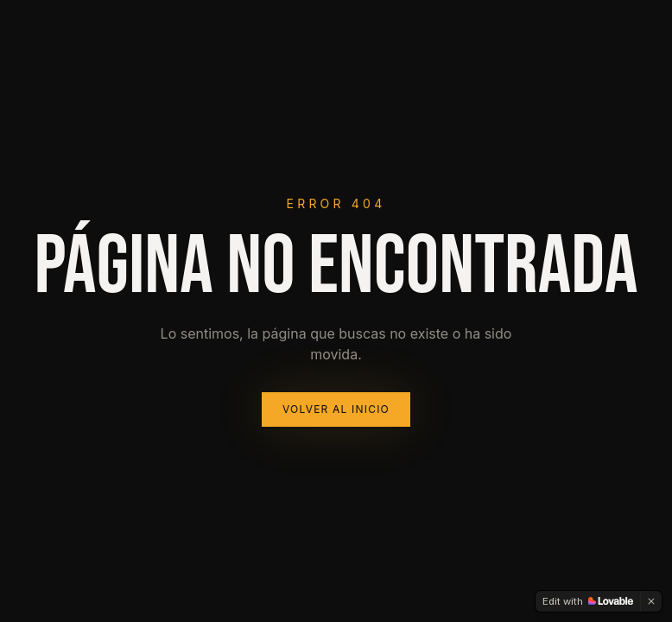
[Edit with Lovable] (588, 601)
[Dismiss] (651, 601)
